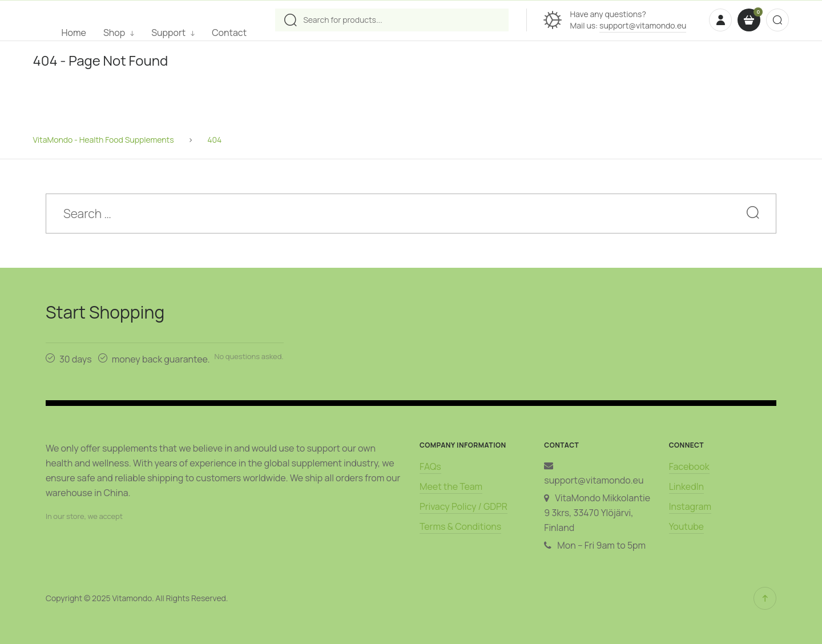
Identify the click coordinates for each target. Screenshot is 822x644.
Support (168, 33)
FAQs (430, 466)
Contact (229, 33)
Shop (114, 33)
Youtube (686, 526)
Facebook (689, 466)
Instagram (690, 506)
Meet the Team (451, 486)
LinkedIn (686, 486)
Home (74, 33)
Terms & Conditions (460, 526)
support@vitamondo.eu (643, 25)
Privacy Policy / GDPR (464, 506)
